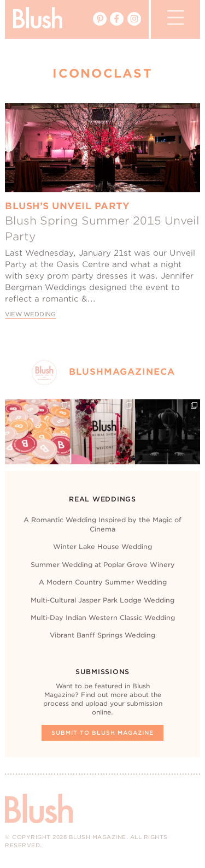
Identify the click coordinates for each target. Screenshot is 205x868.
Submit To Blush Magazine (102, 733)
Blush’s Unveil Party (67, 206)
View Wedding (30, 314)
